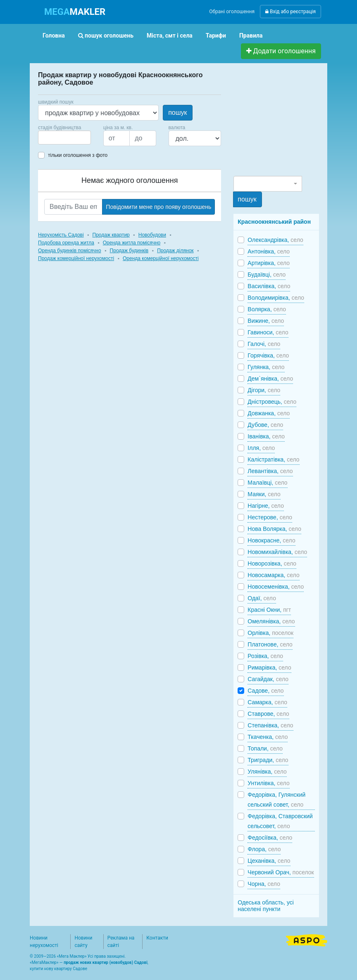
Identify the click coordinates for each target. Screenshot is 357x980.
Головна (54, 36)
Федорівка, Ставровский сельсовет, (280, 821)
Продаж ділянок (175, 251)
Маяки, (264, 494)
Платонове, (270, 644)
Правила (251, 36)
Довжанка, (269, 413)
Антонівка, (269, 251)
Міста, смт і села (170, 36)
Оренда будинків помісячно (70, 251)
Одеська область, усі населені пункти (266, 906)
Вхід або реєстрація (290, 12)
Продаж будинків (129, 251)
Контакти (157, 938)
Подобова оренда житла (66, 243)
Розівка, (265, 656)
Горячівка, (268, 355)
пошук (177, 112)
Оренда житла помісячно (132, 243)
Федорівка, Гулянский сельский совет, (276, 800)
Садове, (265, 691)
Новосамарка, (273, 575)
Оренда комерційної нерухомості (161, 258)
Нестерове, (270, 517)
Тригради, (268, 760)
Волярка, (267, 309)
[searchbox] (53, 137)
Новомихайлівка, (277, 552)
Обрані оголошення (232, 12)
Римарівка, (269, 668)
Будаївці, (267, 275)
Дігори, (264, 390)
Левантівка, (270, 471)
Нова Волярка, (274, 529)
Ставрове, (268, 714)
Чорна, (264, 884)
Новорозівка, (272, 563)
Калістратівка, (273, 459)
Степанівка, (270, 725)
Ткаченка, (268, 737)
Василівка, (269, 286)
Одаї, (262, 598)
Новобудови (152, 235)
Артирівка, (269, 263)
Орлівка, (270, 633)
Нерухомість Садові (61, 235)
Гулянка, (266, 367)
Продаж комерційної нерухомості (76, 258)
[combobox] (64, 137)
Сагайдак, (268, 679)
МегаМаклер (44, 962)
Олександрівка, (275, 240)
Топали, (265, 748)
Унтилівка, (268, 783)
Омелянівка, (271, 621)
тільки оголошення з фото (78, 155)
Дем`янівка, (270, 379)
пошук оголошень (106, 36)
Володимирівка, (276, 298)
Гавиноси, (268, 332)
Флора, (264, 849)
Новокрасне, (271, 540)
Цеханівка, (269, 861)
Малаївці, (267, 483)
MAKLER (75, 12)
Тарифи (216, 36)
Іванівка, (266, 436)
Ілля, (261, 448)
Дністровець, (272, 402)
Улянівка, (267, 772)
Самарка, (267, 702)
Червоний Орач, (281, 872)
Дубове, (265, 425)
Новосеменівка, (276, 587)
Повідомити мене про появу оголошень (158, 207)
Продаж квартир (111, 235)
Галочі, (264, 344)
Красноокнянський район (274, 222)
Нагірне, (266, 506)
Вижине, (266, 321)
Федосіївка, (270, 838)
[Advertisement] (295, 123)
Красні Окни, (269, 610)
